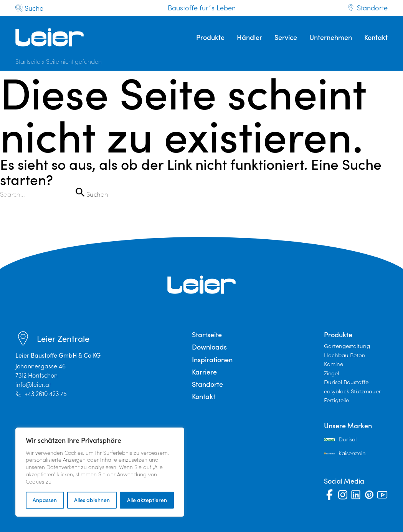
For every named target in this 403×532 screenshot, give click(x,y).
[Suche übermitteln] (80, 192)
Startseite (28, 61)
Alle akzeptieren (147, 500)
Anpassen (45, 500)
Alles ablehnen (92, 500)
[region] (100, 472)
